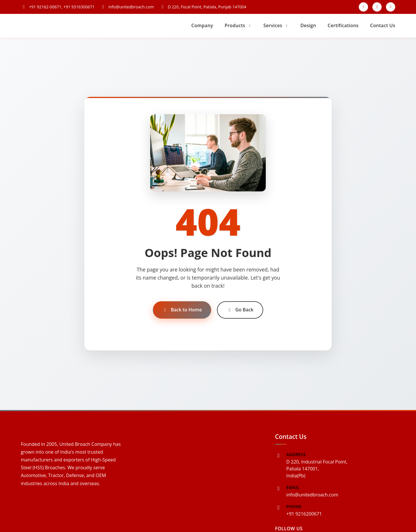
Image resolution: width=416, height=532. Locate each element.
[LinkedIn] (391, 7)
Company (202, 25)
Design (308, 25)
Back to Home (182, 310)
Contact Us (383, 25)
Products (238, 25)
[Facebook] (363, 7)
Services (276, 25)
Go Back (240, 310)
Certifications (343, 25)
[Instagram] (377, 7)
